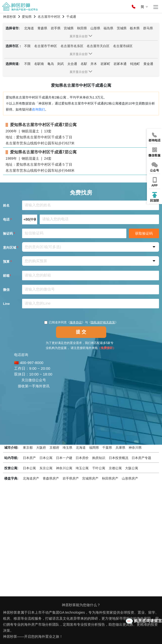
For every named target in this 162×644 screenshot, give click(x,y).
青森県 (42, 28)
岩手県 (56, 28)
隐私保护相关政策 (103, 322)
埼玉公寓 (82, 468)
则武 (61, 64)
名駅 (84, 64)
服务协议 (76, 322)
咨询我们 (38, 109)
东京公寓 (46, 468)
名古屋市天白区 (98, 46)
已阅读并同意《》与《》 (81, 322)
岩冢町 (105, 64)
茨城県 (122, 28)
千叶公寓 (99, 468)
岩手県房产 (71, 478)
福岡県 (94, 448)
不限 (27, 46)
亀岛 (51, 64)
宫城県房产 (90, 478)
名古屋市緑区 (123, 46)
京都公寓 (115, 468)
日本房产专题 (141, 458)
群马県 (148, 28)
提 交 (81, 332)
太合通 (72, 64)
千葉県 (107, 448)
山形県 (95, 28)
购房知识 (99, 458)
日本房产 (29, 458)
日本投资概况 (119, 458)
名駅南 (39, 64)
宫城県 (69, 28)
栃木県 (135, 28)
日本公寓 (46, 458)
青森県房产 (51, 478)
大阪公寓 (132, 468)
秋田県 (82, 28)
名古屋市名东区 (72, 46)
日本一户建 (64, 458)
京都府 (54, 448)
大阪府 (41, 448)
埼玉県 (67, 448)
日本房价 (82, 458)
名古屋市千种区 (46, 46)
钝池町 (135, 64)
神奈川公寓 (64, 468)
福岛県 (108, 28)
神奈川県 (135, 448)
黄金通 (148, 64)
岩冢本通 (120, 64)
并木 (94, 64)
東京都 (28, 448)
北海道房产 (31, 478)
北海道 (29, 28)
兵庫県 (120, 448)
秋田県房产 (110, 478)
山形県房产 (130, 478)
